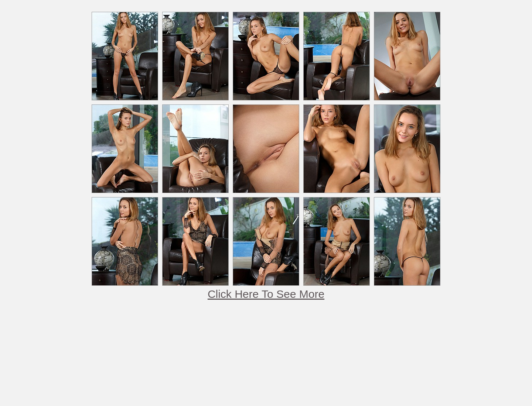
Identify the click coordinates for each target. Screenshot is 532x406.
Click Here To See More (266, 294)
